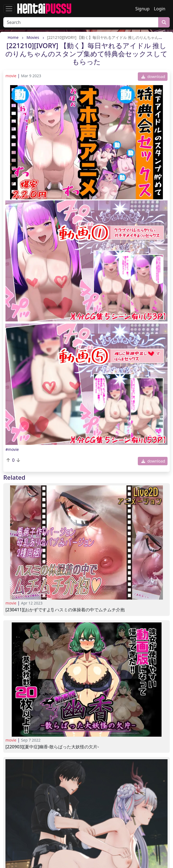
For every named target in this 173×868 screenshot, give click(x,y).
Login (160, 9)
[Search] (81, 22)
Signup (142, 9)
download (153, 77)
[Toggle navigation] (9, 9)
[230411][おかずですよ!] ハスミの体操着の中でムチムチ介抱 (65, 610)
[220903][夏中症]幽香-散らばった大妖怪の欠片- (52, 747)
